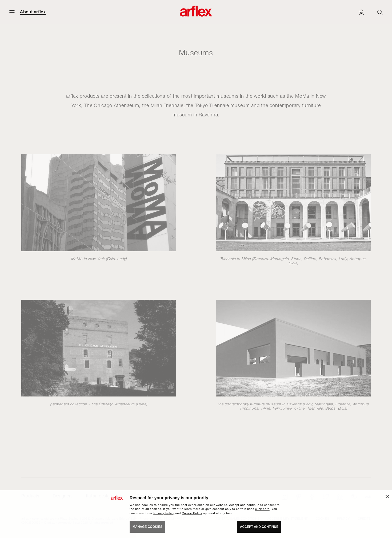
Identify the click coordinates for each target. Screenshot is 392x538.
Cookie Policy (192, 513)
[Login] (361, 12)
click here (262, 509)
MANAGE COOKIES (147, 527)
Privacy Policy (164, 513)
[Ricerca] (380, 12)
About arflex (33, 12)
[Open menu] (12, 12)
